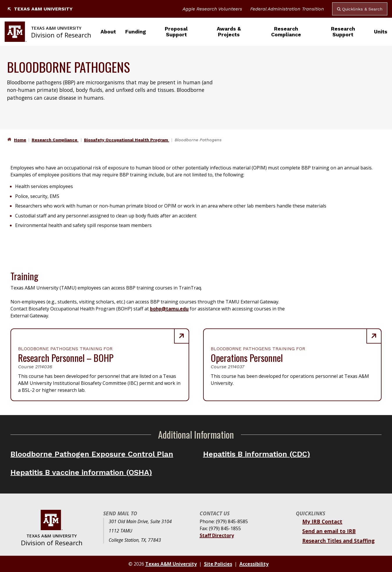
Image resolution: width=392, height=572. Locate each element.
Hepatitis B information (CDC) (257, 454)
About (108, 32)
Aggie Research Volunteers (212, 9)
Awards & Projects (229, 32)
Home (20, 140)
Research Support (343, 32)
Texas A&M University (40, 9)
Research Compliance (286, 32)
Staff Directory (217, 535)
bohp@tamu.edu (169, 309)
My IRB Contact (322, 521)
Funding (136, 32)
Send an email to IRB (329, 531)
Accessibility (254, 564)
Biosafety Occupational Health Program (127, 140)
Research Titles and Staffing (338, 541)
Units (381, 32)
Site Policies (218, 564)
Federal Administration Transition (287, 9)
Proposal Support (176, 32)
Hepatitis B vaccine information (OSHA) (81, 472)
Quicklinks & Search (360, 9)
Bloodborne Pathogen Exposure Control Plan (92, 454)
